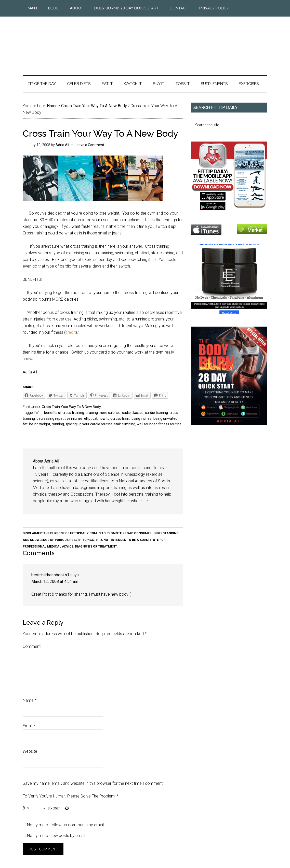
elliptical (91, 418)
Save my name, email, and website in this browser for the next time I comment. (93, 783)
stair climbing (125, 424)
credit (71, 332)
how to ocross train (114, 418)
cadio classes (133, 413)
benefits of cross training (64, 413)
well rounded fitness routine (159, 424)
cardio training (156, 413)
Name (30, 700)
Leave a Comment (89, 145)
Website (30, 751)
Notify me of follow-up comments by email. (66, 825)
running (58, 424)
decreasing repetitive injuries (60, 418)
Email (29, 726)
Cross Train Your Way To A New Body (71, 407)
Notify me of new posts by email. (57, 836)
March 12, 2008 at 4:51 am (55, 582)
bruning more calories (103, 413)
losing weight (40, 424)
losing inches (141, 418)
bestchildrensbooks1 (50, 575)
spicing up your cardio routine (89, 424)
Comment (32, 646)
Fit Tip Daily (145, 42)
